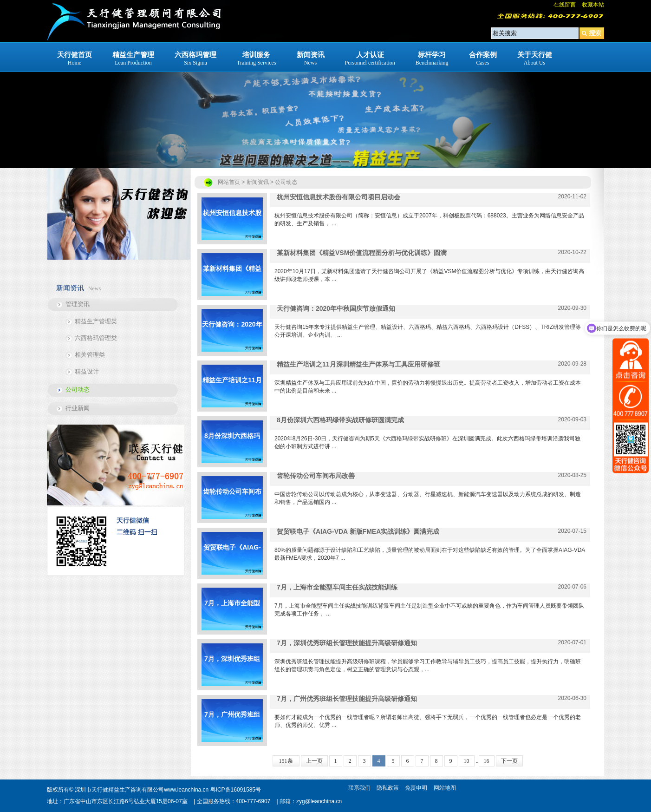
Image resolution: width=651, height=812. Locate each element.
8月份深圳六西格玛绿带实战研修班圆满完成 (232, 448)
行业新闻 (78, 408)
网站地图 (445, 788)
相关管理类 (90, 355)
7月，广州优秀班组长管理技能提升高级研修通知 (232, 726)
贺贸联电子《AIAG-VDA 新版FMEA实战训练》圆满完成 (232, 559)
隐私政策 (388, 788)
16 (487, 761)
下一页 (509, 761)
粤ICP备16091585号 (236, 790)
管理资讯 (78, 304)
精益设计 (87, 371)
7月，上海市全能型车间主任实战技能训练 (232, 615)
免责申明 (416, 788)
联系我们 (359, 788)
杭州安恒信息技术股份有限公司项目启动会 (232, 225)
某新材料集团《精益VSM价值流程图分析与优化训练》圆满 (232, 280)
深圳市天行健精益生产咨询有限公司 (119, 790)
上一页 (314, 761)
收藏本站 (593, 5)
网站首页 (229, 182)
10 (467, 761)
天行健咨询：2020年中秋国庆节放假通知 (232, 336)
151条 (286, 761)
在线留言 (565, 5)
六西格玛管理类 (96, 338)
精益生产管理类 (96, 321)
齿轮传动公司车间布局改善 (232, 503)
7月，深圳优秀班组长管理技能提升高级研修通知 (232, 671)
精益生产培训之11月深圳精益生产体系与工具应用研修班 (232, 392)
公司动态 (78, 390)
